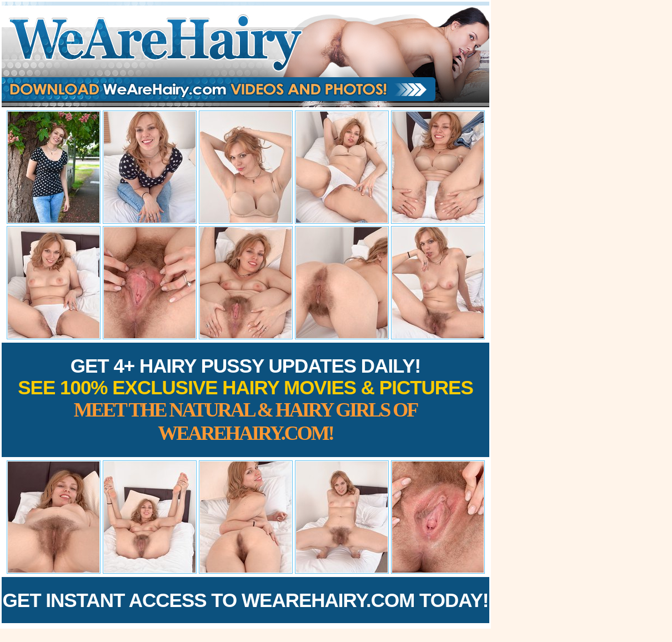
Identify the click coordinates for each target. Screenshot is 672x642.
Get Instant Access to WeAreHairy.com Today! (246, 600)
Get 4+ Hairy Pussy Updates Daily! (245, 400)
